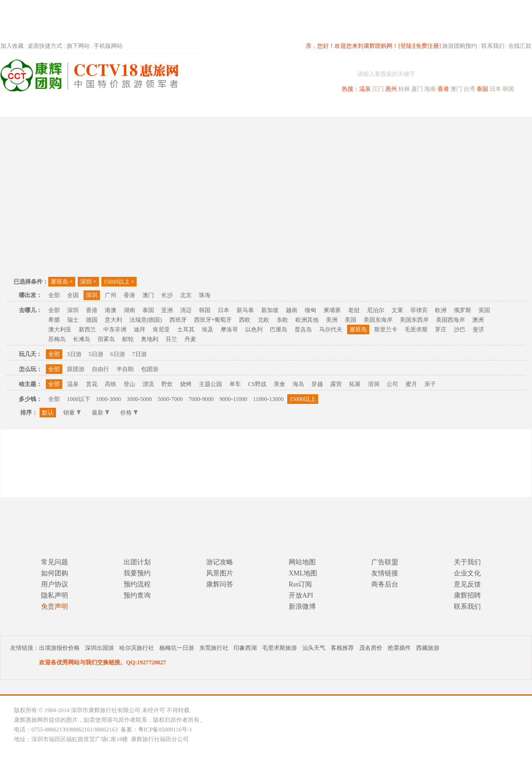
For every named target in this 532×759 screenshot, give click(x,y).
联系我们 (493, 46)
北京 (186, 295)
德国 (92, 320)
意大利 (113, 320)
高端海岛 (465, 108)
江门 (378, 89)
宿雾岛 (106, 339)
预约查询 (137, 595)
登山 (129, 384)
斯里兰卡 (386, 329)
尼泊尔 (376, 310)
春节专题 (168, 108)
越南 (292, 310)
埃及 (208, 329)
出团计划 (137, 562)
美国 (350, 320)
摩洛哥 (229, 329)
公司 (392, 384)
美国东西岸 (414, 320)
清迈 (186, 310)
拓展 (355, 384)
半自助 (125, 369)
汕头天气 (314, 648)
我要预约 (137, 573)
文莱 (397, 310)
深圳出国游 (99, 648)
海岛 (298, 384)
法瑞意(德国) (146, 320)
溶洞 (374, 384)
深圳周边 (211, 108)
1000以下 (79, 399)
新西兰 (87, 329)
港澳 (111, 310)
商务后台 (385, 584)
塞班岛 (62, 282)
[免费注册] (427, 46)
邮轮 (128, 339)
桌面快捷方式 (45, 46)
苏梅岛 (57, 339)
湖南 (129, 310)
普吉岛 (303, 329)
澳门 (456, 89)
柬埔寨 (332, 310)
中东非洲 (115, 329)
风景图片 (220, 573)
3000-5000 (140, 399)
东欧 (282, 320)
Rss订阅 (300, 584)
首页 (131, 108)
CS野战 (258, 384)
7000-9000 (201, 399)
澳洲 (478, 320)
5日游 (96, 354)
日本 (495, 89)
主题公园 (210, 384)
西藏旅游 (428, 648)
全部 (54, 295)
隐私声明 (55, 595)
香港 (443, 89)
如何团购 (55, 573)
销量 (72, 413)
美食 (280, 384)
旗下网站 (78, 46)
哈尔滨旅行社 (137, 648)
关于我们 (467, 562)
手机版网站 (108, 46)
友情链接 (385, 573)
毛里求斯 (416, 329)
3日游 (74, 354)
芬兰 (171, 339)
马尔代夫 (331, 329)
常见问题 (55, 562)
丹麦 (190, 339)
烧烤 (186, 384)
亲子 (430, 384)
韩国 (508, 89)
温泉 (365, 89)
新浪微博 (302, 607)
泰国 (482, 89)
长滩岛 (82, 339)
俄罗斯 (462, 310)
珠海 (205, 295)
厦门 (417, 89)
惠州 (391, 89)
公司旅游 (508, 108)
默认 (48, 413)
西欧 (245, 320)
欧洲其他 (307, 320)
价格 (129, 413)
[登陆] (406, 46)
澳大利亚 (60, 329)
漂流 (148, 384)
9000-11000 (234, 399)
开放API (301, 595)
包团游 (150, 369)
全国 (73, 295)
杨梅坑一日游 (177, 648)
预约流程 (137, 584)
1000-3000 (109, 399)
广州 (111, 295)
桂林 (404, 89)
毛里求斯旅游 (280, 648)
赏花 (92, 384)
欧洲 (441, 310)
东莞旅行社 (214, 648)
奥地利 (150, 339)
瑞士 (73, 320)
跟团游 (76, 369)
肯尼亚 (161, 329)
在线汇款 (520, 46)
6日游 (118, 354)
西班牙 (178, 320)
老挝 (354, 310)
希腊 (54, 320)
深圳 (88, 282)
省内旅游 (254, 108)
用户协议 (55, 584)
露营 (336, 384)
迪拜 (140, 329)
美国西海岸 (450, 320)
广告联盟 (385, 562)
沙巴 (460, 329)
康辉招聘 (467, 595)
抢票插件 (399, 648)
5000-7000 (170, 399)
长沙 (167, 295)
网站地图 (302, 562)
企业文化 (467, 573)
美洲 (332, 320)
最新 (100, 413)
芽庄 (441, 329)
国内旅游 (298, 108)
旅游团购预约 (460, 46)
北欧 (264, 320)
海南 (430, 89)
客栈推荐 (342, 648)
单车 (235, 384)
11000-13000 (268, 399)
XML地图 (303, 573)
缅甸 (310, 310)
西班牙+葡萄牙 (213, 320)
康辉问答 (220, 584)
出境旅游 (385, 108)
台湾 (469, 89)
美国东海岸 (378, 320)
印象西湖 (245, 648)
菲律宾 (419, 310)
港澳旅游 (341, 108)
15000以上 (119, 282)
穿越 (317, 384)
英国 (484, 310)
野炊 (167, 384)
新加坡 (270, 310)
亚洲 (167, 310)
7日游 (140, 354)
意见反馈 (467, 584)
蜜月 (411, 384)
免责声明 (55, 607)
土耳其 (186, 329)
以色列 (254, 329)
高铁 (111, 384)
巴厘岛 (279, 329)
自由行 (100, 369)
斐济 (478, 329)
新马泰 (245, 310)
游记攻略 (220, 562)
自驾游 (425, 108)
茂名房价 (371, 648)
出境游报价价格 (59, 648)
